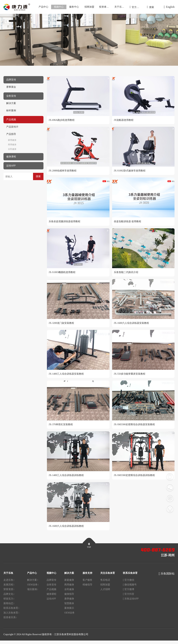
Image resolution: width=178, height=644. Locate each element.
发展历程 (9, 588)
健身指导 (69, 597)
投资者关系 (105, 7)
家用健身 (12, 140)
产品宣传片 (12, 127)
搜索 (150, 7)
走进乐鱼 (9, 584)
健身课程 (51, 597)
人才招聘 (105, 593)
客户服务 (87, 583)
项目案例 (33, 593)
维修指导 (87, 588)
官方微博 (129, 593)
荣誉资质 (9, 593)
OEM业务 (33, 588)
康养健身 (69, 602)
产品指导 (11, 134)
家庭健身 (69, 583)
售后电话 (105, 583)
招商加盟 (89, 7)
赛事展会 (11, 87)
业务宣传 (51, 588)
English (169, 7)
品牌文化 (9, 598)
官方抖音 (129, 598)
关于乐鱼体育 (121, 7)
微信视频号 (130, 588)
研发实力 (9, 602)
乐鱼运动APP (131, 602)
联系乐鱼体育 (11, 612)
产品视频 (51, 593)
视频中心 (59, 7)
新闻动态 (9, 607)
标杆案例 (11, 111)
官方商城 (136, 7)
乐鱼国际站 (168, 577)
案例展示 (69, 611)
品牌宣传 (51, 583)
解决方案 (11, 103)
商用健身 (12, 145)
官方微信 (129, 584)
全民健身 (12, 149)
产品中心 (43, 7)
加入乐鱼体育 (11, 616)
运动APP (51, 602)
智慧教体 (69, 607)
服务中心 (74, 7)
